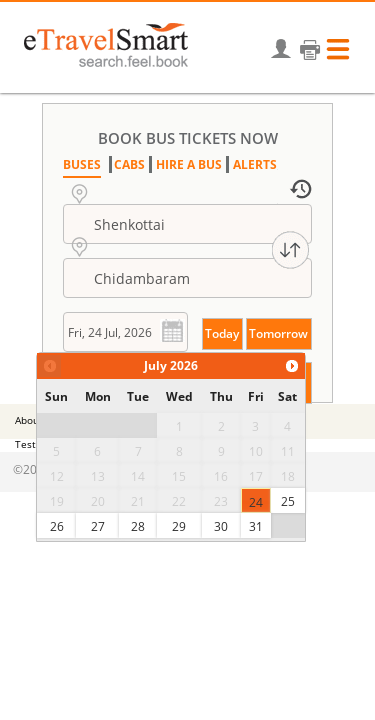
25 (288, 501)
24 (256, 502)
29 (179, 526)
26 (57, 526)
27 (98, 526)
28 (138, 526)
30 (221, 526)
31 (256, 526)
